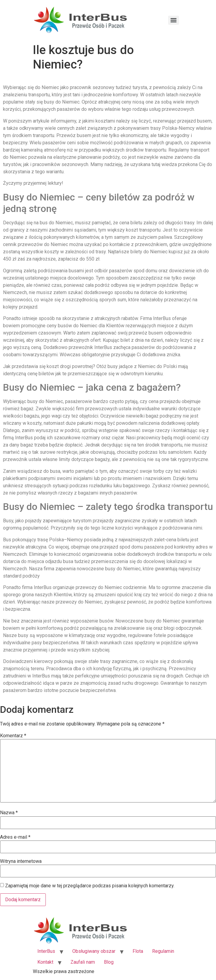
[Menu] (174, 20)
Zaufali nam (83, 962)
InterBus (46, 951)
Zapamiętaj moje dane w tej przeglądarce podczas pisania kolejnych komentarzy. (90, 886)
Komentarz (13, 736)
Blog (109, 962)
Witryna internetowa (21, 861)
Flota (138, 951)
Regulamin (163, 951)
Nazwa (9, 813)
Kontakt (45, 962)
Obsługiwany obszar (94, 951)
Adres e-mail (15, 837)
